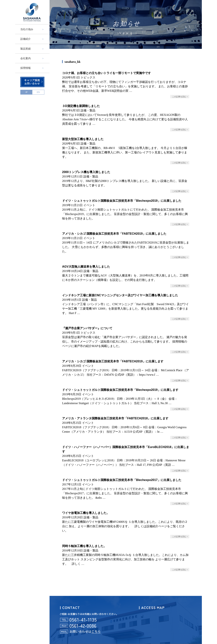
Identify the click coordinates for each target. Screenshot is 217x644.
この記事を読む (179, 97)
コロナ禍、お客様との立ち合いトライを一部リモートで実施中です (106, 73)
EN (38, 92)
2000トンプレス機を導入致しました (86, 172)
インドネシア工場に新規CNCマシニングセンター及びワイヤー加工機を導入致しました (120, 295)
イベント (89, 205)
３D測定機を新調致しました (81, 106)
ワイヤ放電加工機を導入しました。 (86, 513)
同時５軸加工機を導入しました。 (84, 546)
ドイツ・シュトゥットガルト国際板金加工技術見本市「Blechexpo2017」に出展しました (122, 480)
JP (26, 92)
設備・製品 (88, 110)
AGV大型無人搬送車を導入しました (86, 267)
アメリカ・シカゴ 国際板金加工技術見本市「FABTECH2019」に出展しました (114, 234)
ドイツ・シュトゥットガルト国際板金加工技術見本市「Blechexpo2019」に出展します (120, 390)
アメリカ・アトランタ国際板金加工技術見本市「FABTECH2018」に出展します (115, 418)
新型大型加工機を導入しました (83, 139)
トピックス (88, 77)
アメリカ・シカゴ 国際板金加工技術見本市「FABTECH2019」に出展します (113, 361)
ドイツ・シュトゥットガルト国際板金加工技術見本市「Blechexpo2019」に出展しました (122, 201)
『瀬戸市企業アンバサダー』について (87, 328)
